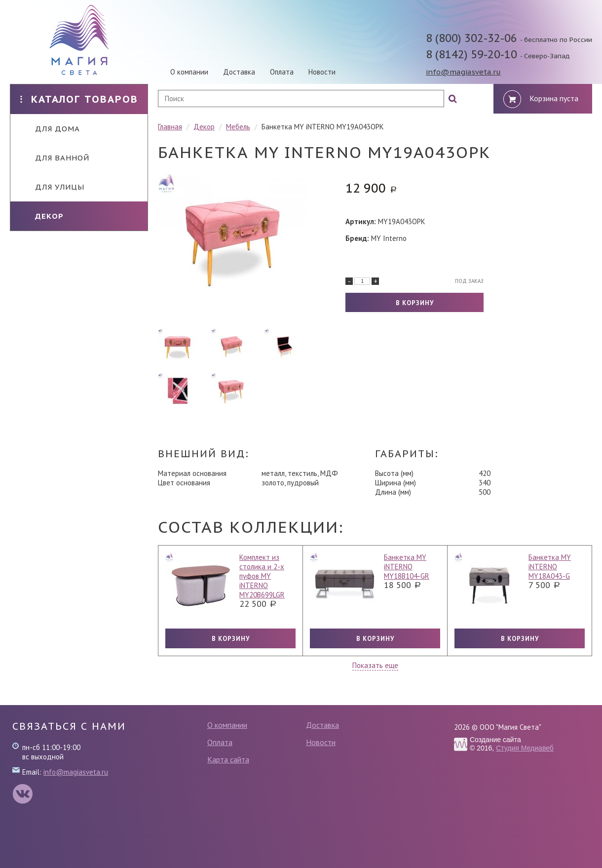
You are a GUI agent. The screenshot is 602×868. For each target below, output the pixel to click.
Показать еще (375, 665)
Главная (170, 127)
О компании (189, 72)
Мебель (238, 127)
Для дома (50, 129)
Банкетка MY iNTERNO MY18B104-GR (407, 567)
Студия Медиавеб (525, 748)
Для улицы (52, 187)
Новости (322, 72)
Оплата (282, 72)
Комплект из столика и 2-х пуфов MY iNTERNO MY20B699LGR (262, 576)
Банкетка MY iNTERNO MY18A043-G (550, 567)
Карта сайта (228, 759)
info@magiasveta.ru (463, 72)
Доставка (239, 72)
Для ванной (55, 158)
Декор (42, 216)
